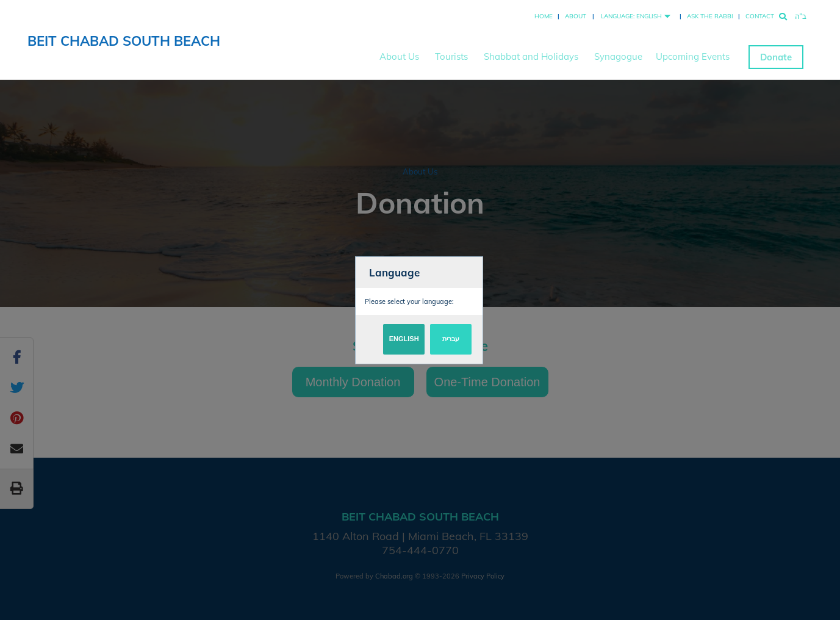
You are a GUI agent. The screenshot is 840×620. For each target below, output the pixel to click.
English (404, 339)
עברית (451, 339)
